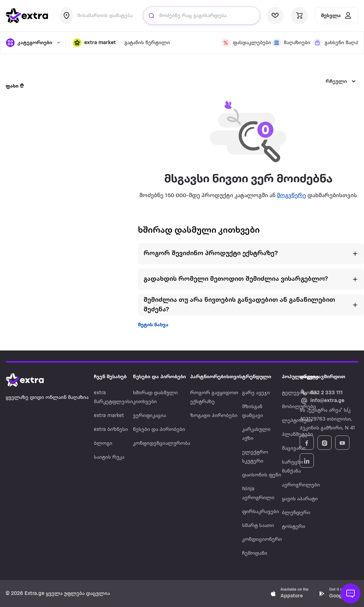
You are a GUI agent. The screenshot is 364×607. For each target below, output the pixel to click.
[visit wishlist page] (275, 16)
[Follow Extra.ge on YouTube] (342, 443)
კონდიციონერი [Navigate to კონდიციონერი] (262, 540)
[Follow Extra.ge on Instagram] (325, 443)
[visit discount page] (243, 43)
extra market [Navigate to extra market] (109, 416)
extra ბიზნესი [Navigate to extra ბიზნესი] (111, 430)
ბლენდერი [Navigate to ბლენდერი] (296, 513)
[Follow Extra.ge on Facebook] (307, 443)
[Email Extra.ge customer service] (322, 401)
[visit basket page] (299, 16)
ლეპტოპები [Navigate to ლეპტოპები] (297, 421)
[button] (94, 43)
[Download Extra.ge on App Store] (290, 593)
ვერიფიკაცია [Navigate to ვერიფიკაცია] (149, 416)
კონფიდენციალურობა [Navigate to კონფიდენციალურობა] (162, 444)
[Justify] (151, 16)
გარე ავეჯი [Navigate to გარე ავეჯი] (256, 393)
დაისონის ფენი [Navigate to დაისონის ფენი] (262, 475)
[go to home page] (27, 16)
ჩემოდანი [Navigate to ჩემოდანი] (255, 553)
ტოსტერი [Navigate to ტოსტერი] (294, 527)
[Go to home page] (32, 380)
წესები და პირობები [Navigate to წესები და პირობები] (159, 430)
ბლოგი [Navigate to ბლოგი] (103, 444)
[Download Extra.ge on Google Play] (338, 593)
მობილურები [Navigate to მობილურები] (299, 407)
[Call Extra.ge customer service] (322, 392)
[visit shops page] (288, 43)
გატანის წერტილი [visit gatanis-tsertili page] (147, 43)
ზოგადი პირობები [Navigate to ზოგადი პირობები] (214, 416)
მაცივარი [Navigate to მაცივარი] (294, 448)
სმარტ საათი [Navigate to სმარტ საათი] (258, 526)
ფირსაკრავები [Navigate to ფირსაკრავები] (261, 512)
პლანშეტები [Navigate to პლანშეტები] (298, 435)
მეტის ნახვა (153, 325)
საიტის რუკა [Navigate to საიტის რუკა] (109, 457)
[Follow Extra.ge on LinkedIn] (307, 460)
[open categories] (32, 43)
